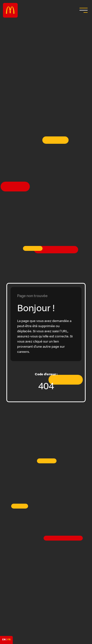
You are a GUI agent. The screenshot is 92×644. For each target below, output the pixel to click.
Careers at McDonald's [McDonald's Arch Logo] (10, 10)
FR (9, 640)
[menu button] (83, 10)
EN (4, 640)
